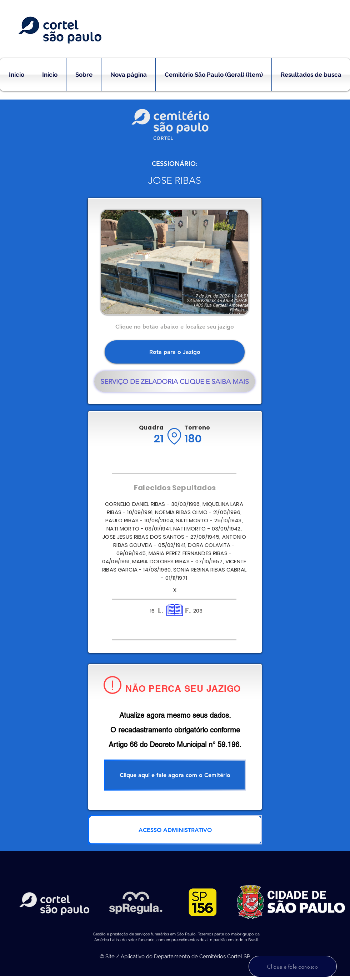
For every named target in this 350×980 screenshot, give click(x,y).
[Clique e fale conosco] (293, 966)
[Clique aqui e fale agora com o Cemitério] (175, 775)
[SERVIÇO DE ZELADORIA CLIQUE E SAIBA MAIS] (175, 382)
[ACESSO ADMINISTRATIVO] (175, 830)
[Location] (174, 436)
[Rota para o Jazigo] (175, 352)
